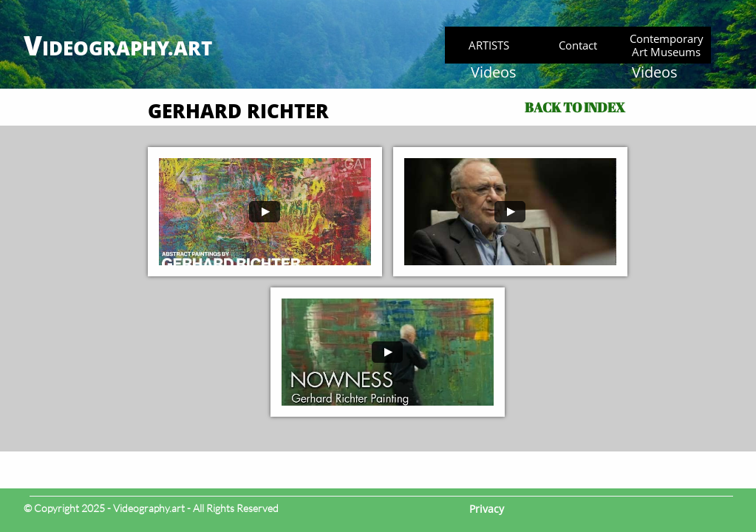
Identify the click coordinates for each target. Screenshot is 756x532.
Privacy (487, 509)
